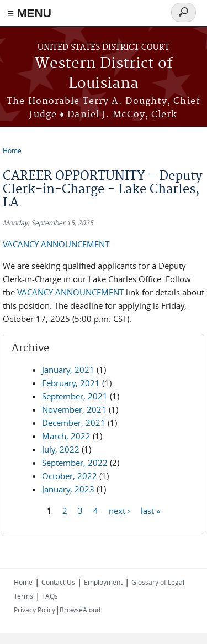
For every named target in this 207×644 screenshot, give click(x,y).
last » (150, 511)
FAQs (50, 596)
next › (120, 511)
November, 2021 (74, 409)
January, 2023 (68, 489)
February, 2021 (71, 383)
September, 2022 (75, 463)
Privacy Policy (34, 610)
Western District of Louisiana (104, 74)
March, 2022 (66, 436)
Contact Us (58, 582)
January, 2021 (68, 370)
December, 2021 (74, 423)
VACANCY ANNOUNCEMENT (56, 244)
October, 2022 (70, 476)
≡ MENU (29, 13)
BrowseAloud (80, 610)
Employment (103, 582)
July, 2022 (61, 449)
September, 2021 (75, 396)
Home (12, 150)
